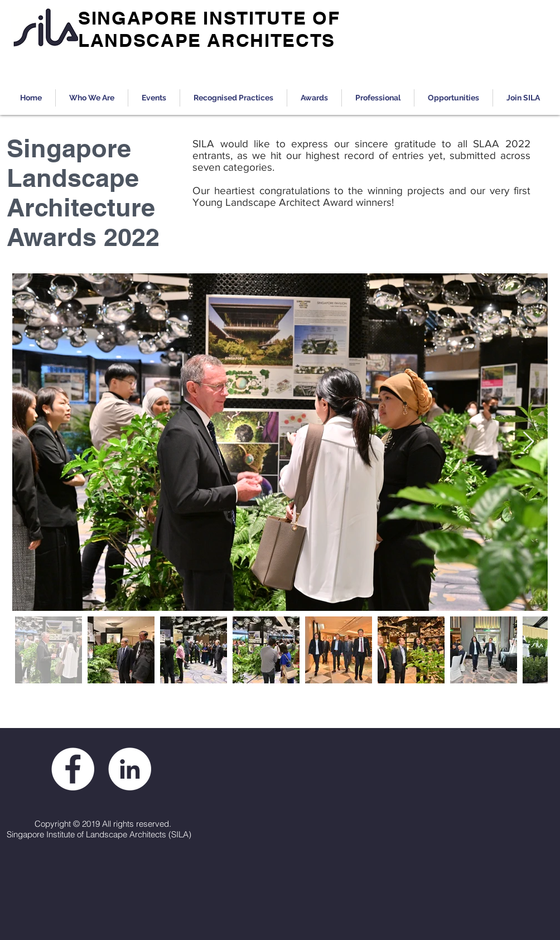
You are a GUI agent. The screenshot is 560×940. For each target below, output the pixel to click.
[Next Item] (528, 442)
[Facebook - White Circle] (73, 769)
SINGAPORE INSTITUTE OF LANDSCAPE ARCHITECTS (209, 29)
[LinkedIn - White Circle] (130, 769)
